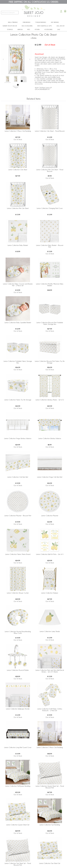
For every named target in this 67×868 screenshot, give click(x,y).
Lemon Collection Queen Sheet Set (18, 825)
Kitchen (37, 29)
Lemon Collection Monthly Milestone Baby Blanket (50, 285)
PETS (29, 29)
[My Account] (61, 11)
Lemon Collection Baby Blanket (18, 245)
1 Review (33, 38)
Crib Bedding (27, 22)
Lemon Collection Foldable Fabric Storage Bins (18, 362)
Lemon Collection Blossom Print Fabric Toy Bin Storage (50, 362)
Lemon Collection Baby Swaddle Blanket (18, 323)
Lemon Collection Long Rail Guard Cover (18, 747)
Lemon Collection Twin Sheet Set (50, 863)
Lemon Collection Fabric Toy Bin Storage (18, 400)
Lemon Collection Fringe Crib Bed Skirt (50, 477)
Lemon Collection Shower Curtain (18, 593)
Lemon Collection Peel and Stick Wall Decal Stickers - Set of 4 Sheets (50, 671)
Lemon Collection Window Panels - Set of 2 (50, 400)
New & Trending (13, 22)
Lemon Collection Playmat (50, 516)
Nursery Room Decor (10, 26)
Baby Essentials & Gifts (45, 26)
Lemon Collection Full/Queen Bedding (18, 786)
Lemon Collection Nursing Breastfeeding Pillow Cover (18, 632)
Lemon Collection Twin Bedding (50, 825)
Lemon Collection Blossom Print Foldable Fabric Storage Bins (50, 323)
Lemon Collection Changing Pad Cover (50, 208)
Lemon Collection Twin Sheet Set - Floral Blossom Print (18, 864)
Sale (59, 29)
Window (20, 29)
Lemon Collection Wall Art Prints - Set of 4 (50, 554)
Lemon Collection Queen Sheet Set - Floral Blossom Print (50, 787)
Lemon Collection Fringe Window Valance (18, 438)
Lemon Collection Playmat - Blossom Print (18, 516)
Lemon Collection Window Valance (50, 438)
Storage (10, 29)
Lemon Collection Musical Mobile (18, 670)
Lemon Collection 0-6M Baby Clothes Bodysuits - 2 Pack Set (50, 710)
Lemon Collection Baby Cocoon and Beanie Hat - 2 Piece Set (18, 285)
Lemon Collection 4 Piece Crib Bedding (18, 131)
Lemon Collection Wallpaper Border (18, 709)
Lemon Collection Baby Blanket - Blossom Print (50, 246)
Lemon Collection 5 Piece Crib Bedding (50, 747)
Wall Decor (60, 26)
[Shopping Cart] (65, 11)
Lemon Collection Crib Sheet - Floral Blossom (50, 131)
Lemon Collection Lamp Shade (50, 631)
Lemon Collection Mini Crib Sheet (18, 208)
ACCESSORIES (48, 29)
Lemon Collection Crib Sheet (18, 170)
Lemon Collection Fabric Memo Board (18, 554)
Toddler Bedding (41, 22)
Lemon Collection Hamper (50, 593)
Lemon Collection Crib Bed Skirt (18, 477)
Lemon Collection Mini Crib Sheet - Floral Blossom (50, 170)
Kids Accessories (27, 26)
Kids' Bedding (55, 22)
